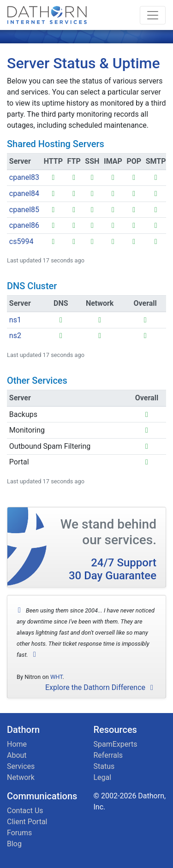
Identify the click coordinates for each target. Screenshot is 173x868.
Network (21, 777)
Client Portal (27, 822)
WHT (57, 677)
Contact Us (25, 811)
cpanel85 (24, 210)
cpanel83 (24, 177)
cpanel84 (24, 193)
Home (17, 744)
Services (21, 766)
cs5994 (21, 241)
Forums (19, 833)
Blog (14, 844)
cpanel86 (24, 225)
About (17, 755)
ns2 (15, 336)
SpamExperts (116, 744)
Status (104, 766)
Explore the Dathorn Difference (101, 687)
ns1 (15, 320)
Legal (103, 777)
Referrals (108, 755)
